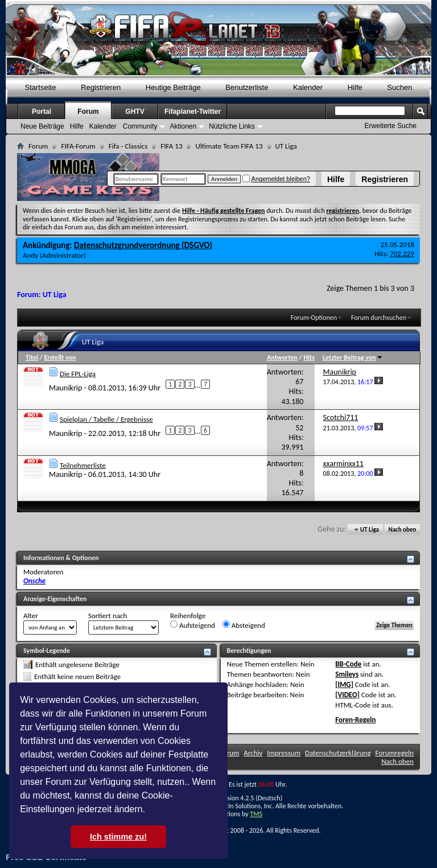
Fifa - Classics (128, 146)
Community (140, 126)
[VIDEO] (347, 695)
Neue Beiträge (42, 126)
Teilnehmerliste (83, 465)
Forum (88, 112)
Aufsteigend (193, 625)
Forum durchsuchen (379, 318)
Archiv (253, 753)
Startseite (41, 87)
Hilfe (336, 179)
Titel (32, 357)
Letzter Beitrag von (353, 357)
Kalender (308, 87)
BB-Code (348, 664)
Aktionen (183, 126)
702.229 (402, 254)
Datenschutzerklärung (338, 753)
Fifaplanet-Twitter (193, 112)
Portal (42, 112)
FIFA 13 (171, 146)
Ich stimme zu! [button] (118, 837)
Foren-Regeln (355, 720)
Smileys (347, 674)
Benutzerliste (247, 87)
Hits (309, 357)
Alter (31, 616)
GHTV (135, 112)
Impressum (284, 753)
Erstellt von (60, 357)
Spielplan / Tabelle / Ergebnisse (106, 419)
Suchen (399, 87)
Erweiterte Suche (391, 126)
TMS (256, 814)
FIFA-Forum (78, 146)
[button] (149, 811)
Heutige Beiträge (173, 87)
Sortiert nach (108, 616)
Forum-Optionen (314, 318)
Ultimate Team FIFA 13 (229, 146)
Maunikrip (65, 387)
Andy (30, 255)
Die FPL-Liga (78, 374)
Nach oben (402, 530)
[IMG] (344, 684)
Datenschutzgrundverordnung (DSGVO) (143, 245)
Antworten (282, 357)
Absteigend (244, 625)
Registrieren (385, 179)
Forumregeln (394, 753)
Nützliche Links (232, 126)
